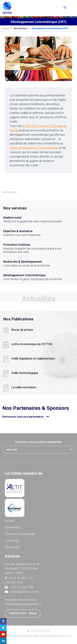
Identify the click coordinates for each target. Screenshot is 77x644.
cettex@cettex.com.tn (22, 592)
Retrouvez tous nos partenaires (23, 417)
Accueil (6, 28)
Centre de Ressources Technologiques (34, 148)
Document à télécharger (20, 534)
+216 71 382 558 (19, 587)
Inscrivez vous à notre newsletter (39, 442)
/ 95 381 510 (14, 582)
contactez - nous (23, 613)
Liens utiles (12, 541)
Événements (13, 527)
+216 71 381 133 (19, 578)
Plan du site (12, 547)
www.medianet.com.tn (56, 636)
